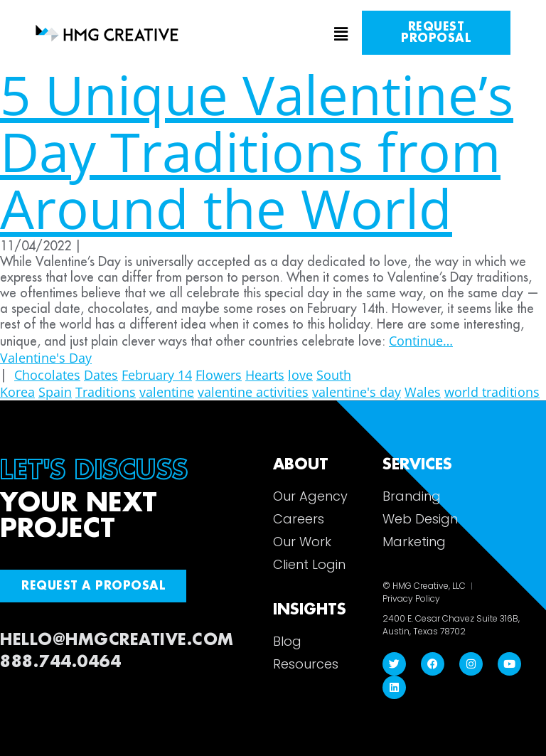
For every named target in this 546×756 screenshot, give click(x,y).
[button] (273, 35)
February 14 (157, 375)
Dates (101, 375)
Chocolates (47, 375)
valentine (167, 392)
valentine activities (253, 392)
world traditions (492, 392)
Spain (55, 392)
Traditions (106, 392)
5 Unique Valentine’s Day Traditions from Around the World (257, 151)
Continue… (421, 341)
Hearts (265, 375)
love (300, 375)
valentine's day (357, 392)
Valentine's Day (46, 358)
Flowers (219, 375)
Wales (423, 392)
